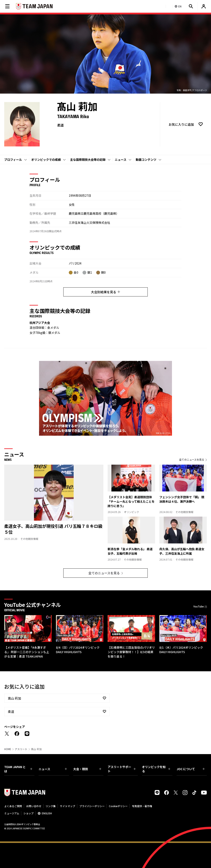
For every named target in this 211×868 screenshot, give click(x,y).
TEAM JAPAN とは (18, 769)
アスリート (21, 749)
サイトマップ (68, 806)
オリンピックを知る (156, 769)
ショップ (28, 813)
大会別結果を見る (105, 292)
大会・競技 (87, 769)
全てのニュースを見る (192, 459)
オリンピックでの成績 (46, 160)
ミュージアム (12, 813)
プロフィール (13, 160)
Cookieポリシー (118, 806)
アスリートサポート (122, 769)
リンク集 (51, 806)
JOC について (191, 769)
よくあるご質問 (13, 806)
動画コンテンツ (146, 160)
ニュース (121, 160)
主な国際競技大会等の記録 (88, 160)
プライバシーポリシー (92, 806)
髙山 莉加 (14, 698)
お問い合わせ (34, 806)
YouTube (199, 606)
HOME (8, 749)
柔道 (11, 712)
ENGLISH (47, 813)
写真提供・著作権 (142, 806)
